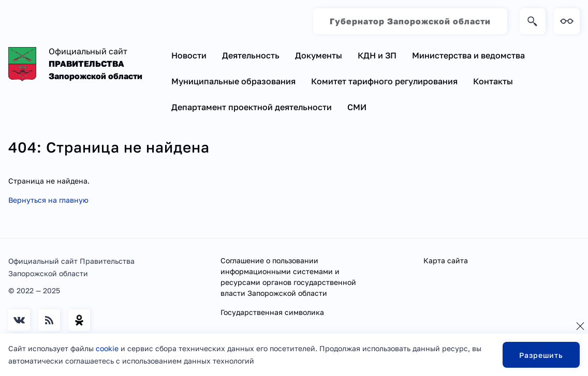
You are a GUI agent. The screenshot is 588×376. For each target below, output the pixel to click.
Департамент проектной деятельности (252, 107)
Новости (189, 55)
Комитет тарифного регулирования (384, 81)
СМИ (357, 107)
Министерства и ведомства (468, 55)
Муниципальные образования (233, 81)
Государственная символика (272, 312)
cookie (107, 348)
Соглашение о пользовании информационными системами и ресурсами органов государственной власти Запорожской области (288, 277)
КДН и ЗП (377, 55)
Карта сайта (446, 260)
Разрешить (541, 355)
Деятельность (251, 55)
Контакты (493, 81)
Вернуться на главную (48, 200)
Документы (319, 55)
